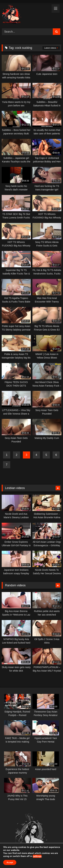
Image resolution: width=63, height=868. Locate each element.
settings (37, 856)
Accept (10, 862)
